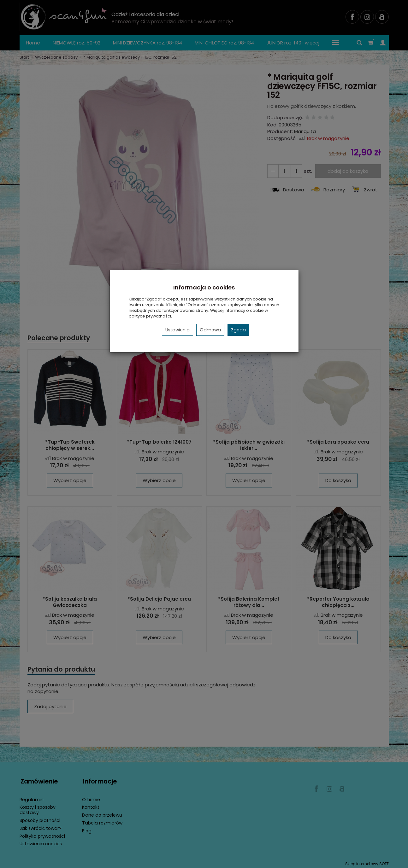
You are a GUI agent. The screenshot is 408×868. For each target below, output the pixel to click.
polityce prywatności (150, 316)
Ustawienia (177, 330)
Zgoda (238, 330)
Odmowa (210, 330)
